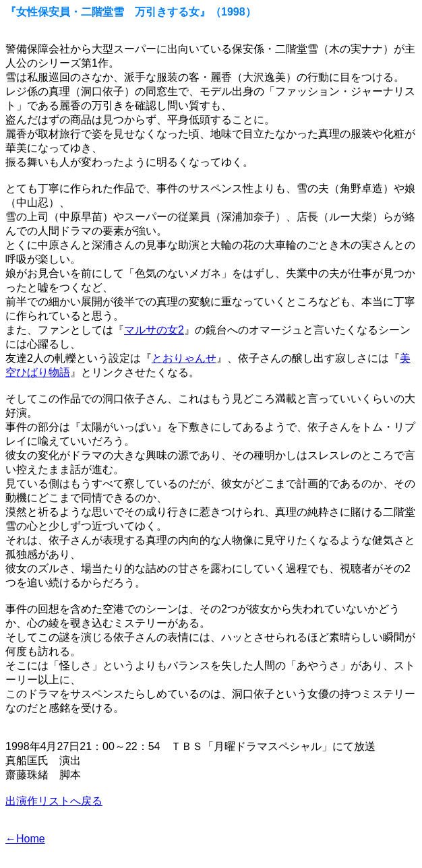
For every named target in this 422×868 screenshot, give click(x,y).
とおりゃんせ (184, 358)
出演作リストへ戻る (54, 801)
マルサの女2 (154, 330)
